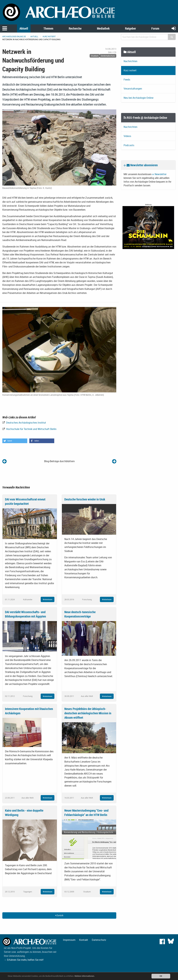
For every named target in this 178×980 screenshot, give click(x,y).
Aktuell (24, 28)
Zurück (59, 915)
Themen (48, 28)
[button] (15, 441)
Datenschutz (99, 940)
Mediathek (103, 28)
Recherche (75, 28)
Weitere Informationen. (85, 976)
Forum (155, 28)
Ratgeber (130, 28)
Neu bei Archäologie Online (138, 98)
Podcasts (129, 145)
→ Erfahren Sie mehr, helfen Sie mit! (24, 960)
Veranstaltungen (133, 89)
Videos (127, 136)
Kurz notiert (49, 36)
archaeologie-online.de (14, 36)
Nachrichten (130, 61)
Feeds (127, 80)
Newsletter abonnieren (142, 165)
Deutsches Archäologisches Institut (26, 423)
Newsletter (161, 174)
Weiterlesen (48, 599)
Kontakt (84, 940)
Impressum (69, 940)
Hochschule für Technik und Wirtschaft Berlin (31, 429)
